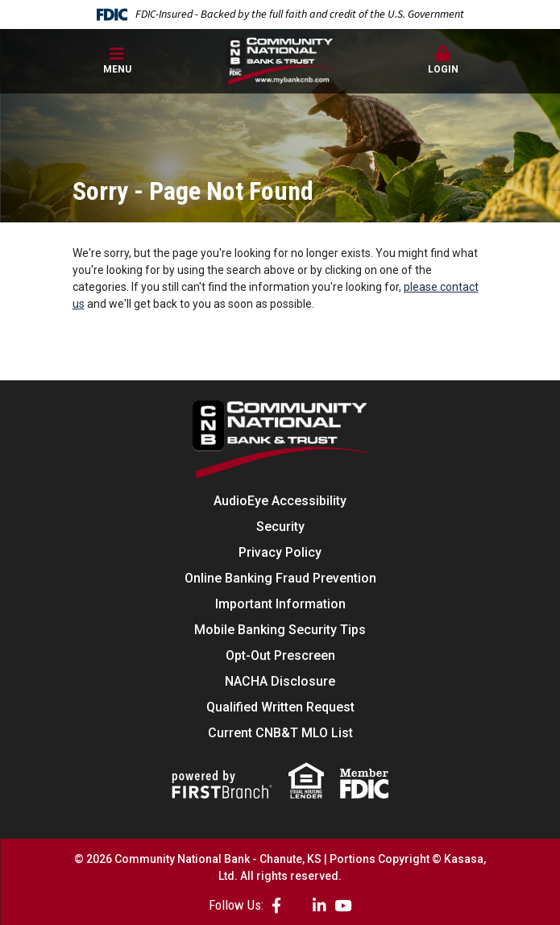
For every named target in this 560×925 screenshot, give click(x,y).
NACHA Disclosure (280, 681)
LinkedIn (319, 905)
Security (280, 527)
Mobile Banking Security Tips (280, 630)
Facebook (276, 905)
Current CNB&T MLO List (280, 733)
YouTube (343, 905)
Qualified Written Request (280, 707)
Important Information (280, 604)
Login (444, 60)
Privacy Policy (280, 552)
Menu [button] (117, 60)
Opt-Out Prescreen (280, 655)
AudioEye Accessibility (280, 501)
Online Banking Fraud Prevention (280, 578)
